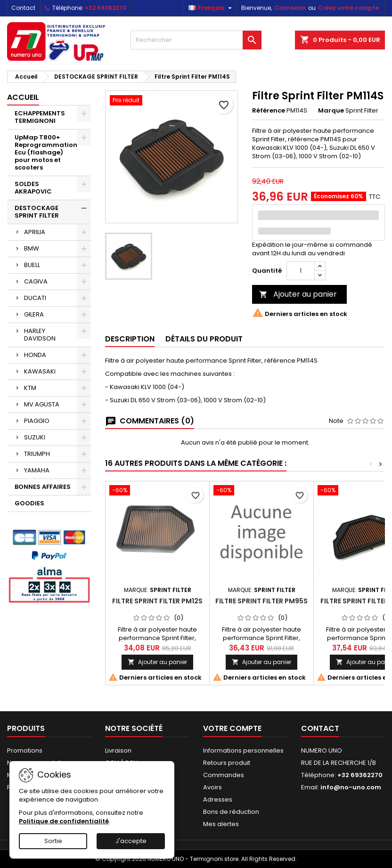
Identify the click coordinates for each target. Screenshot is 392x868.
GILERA (34, 314)
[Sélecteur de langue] (211, 8)
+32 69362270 (106, 8)
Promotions (25, 750)
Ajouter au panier (298, 294)
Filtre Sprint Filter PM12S (157, 601)
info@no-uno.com (351, 787)
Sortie (53, 841)
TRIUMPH (37, 454)
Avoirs (212, 787)
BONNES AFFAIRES (43, 487)
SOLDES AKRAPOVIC (33, 188)
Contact (23, 8)
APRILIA (35, 232)
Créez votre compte (348, 8)
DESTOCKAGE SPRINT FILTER (37, 212)
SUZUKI (35, 437)
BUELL (32, 265)
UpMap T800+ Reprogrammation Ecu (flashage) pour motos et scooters (46, 152)
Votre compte (232, 728)
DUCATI (35, 298)
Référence (269, 111)
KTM (30, 388)
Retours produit (227, 763)
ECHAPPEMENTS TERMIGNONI (40, 117)
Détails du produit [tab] (204, 339)
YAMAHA (37, 470)
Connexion (290, 8)
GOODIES (29, 503)
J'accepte (131, 841)
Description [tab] (130, 339)
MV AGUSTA (42, 404)
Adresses (218, 799)
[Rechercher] (196, 40)
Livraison (118, 750)
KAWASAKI (40, 371)
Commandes (224, 775)
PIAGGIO (37, 421)
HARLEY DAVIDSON (40, 335)
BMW (32, 248)
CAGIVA (36, 281)
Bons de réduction (231, 812)
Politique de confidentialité (64, 821)
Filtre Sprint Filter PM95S (261, 601)
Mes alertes (221, 824)
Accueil (23, 97)
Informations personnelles (243, 750)
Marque (331, 111)
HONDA (35, 355)
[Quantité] (301, 271)
